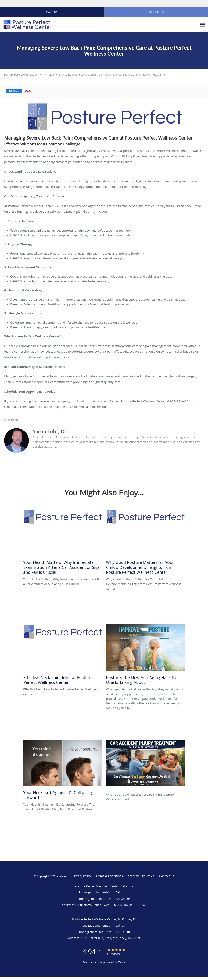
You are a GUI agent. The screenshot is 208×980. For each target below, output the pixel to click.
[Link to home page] (26, 25)
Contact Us (167, 876)
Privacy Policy (82, 876)
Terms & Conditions (109, 876)
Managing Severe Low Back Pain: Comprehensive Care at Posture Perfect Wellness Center (113, 75)
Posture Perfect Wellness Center (23, 75)
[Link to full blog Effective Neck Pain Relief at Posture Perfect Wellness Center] (63, 656)
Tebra (122, 962)
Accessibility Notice (141, 876)
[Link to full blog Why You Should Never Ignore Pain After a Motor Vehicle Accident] (145, 766)
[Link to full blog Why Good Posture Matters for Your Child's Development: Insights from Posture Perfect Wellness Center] (145, 543)
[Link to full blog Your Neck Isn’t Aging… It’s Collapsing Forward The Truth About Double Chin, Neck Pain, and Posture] (63, 771)
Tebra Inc (62, 876)
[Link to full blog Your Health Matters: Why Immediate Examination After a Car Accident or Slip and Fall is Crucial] (63, 543)
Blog (51, 75)
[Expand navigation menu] (203, 25)
